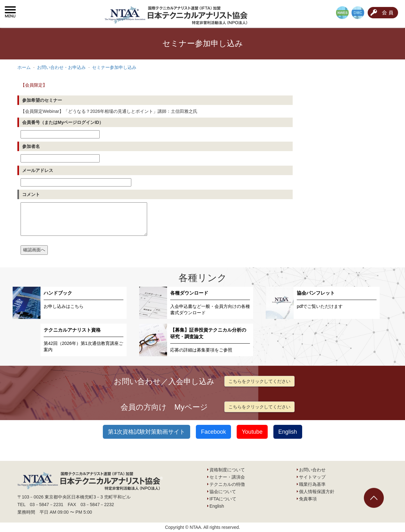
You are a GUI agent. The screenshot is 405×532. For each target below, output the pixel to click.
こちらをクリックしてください (259, 381)
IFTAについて (223, 499)
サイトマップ (312, 477)
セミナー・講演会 (227, 477)
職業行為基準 (312, 484)
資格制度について (227, 470)
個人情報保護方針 (317, 492)
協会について (223, 492)
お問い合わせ (312, 470)
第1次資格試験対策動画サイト (146, 432)
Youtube (252, 432)
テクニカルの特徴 (227, 484)
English (288, 432)
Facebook (213, 432)
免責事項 (308, 499)
